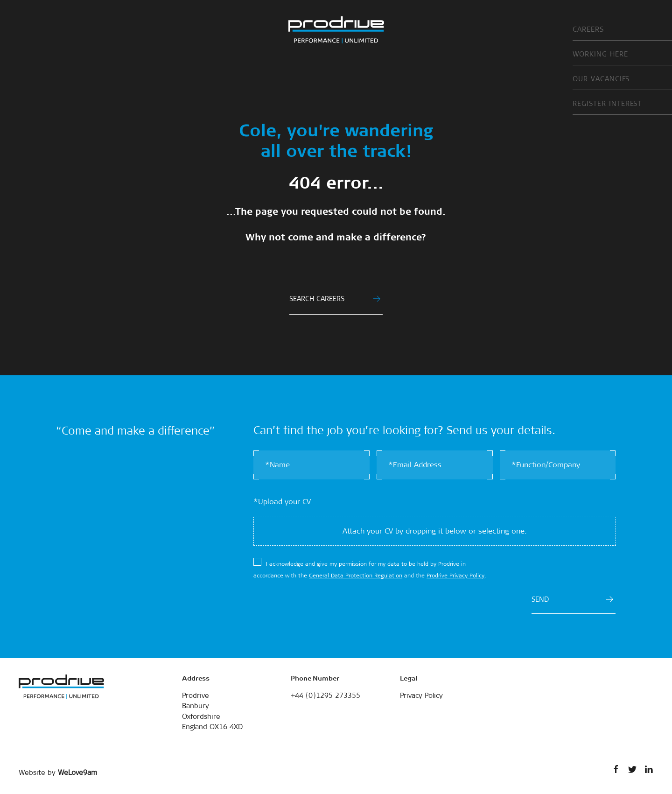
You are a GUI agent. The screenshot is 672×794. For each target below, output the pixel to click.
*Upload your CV (282, 502)
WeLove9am (77, 773)
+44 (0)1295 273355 (325, 696)
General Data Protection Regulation (356, 576)
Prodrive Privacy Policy (455, 576)
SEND (572, 599)
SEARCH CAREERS (335, 299)
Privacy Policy (421, 696)
